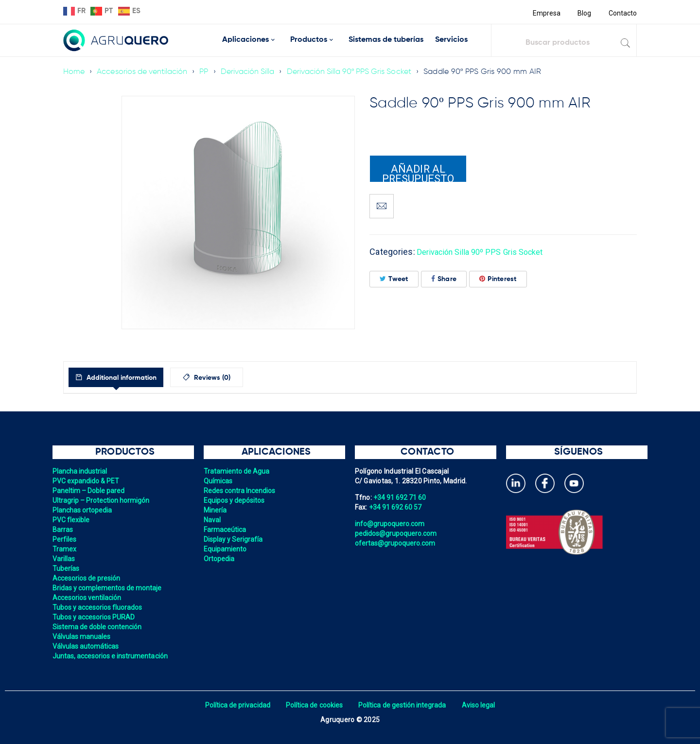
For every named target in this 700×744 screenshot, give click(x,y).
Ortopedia (219, 559)
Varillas (64, 559)
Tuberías (66, 568)
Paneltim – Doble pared (90, 491)
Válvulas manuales (82, 637)
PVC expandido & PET (87, 481)
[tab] (126, 377)
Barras (63, 530)
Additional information (130, 378)
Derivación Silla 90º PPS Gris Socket (356, 72)
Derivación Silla (252, 72)
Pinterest (498, 279)
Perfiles (65, 539)
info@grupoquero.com (391, 524)
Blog (584, 13)
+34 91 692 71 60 (401, 497)
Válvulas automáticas (87, 646)
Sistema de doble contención (99, 627)
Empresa (545, 13)
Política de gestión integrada (403, 705)
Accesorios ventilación (88, 598)
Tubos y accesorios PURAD (95, 617)
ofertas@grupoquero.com (396, 543)
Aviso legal (482, 705)
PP (207, 72)
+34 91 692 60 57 (396, 507)
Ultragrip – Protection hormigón (103, 500)
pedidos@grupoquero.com (397, 533)
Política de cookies (313, 705)
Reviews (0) (234, 378)
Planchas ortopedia (83, 510)
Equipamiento (226, 549)
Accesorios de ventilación (144, 72)
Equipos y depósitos (235, 500)
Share (444, 279)
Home (74, 72)
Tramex (65, 549)
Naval (212, 520)
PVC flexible (72, 520)
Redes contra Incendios (241, 491)
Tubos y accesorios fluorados (99, 607)
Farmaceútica (226, 530)
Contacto (622, 13)
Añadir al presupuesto (418, 173)
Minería (216, 510)
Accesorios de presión (87, 578)
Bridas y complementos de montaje (109, 588)
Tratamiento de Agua (238, 471)
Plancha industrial (81, 471)
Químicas (219, 481)
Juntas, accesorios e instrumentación (112, 656)
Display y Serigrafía (234, 539)
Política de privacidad (235, 705)
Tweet (394, 279)
